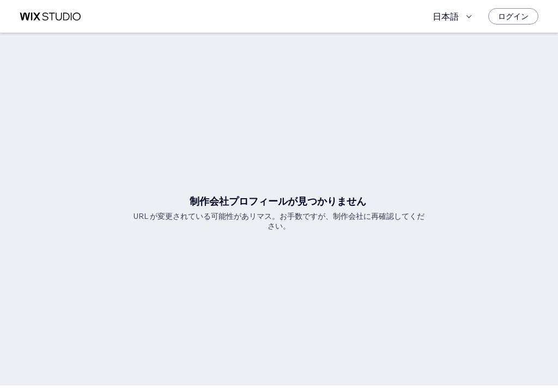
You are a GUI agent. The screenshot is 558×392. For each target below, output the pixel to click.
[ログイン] (513, 16)
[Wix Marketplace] (50, 17)
